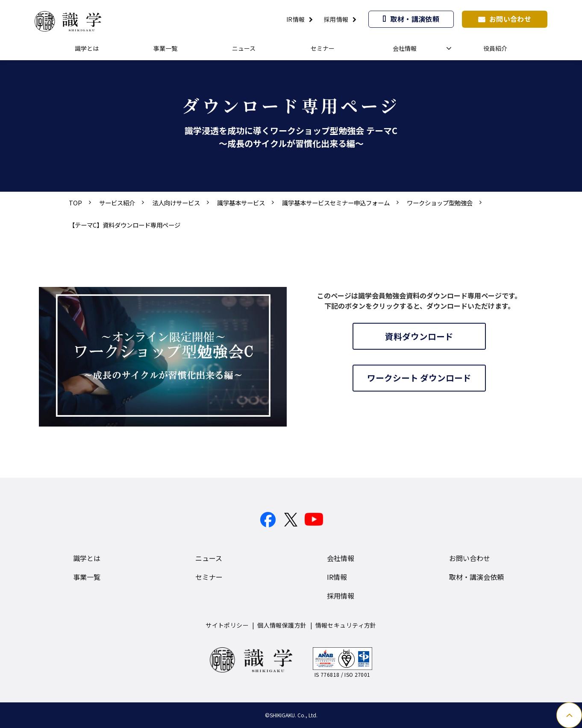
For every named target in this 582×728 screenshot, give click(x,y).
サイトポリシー (227, 625)
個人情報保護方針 (282, 625)
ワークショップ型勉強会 (440, 203)
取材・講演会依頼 (476, 577)
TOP (75, 203)
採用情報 (336, 19)
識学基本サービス (241, 203)
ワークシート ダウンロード (419, 379)
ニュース (244, 48)
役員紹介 (495, 48)
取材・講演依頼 (415, 19)
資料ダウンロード (419, 336)
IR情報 (296, 19)
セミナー (323, 48)
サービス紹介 (117, 203)
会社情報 (405, 48)
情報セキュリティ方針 (346, 625)
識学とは (87, 48)
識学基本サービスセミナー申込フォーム (336, 203)
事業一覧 (165, 48)
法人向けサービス (176, 203)
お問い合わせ (510, 19)
